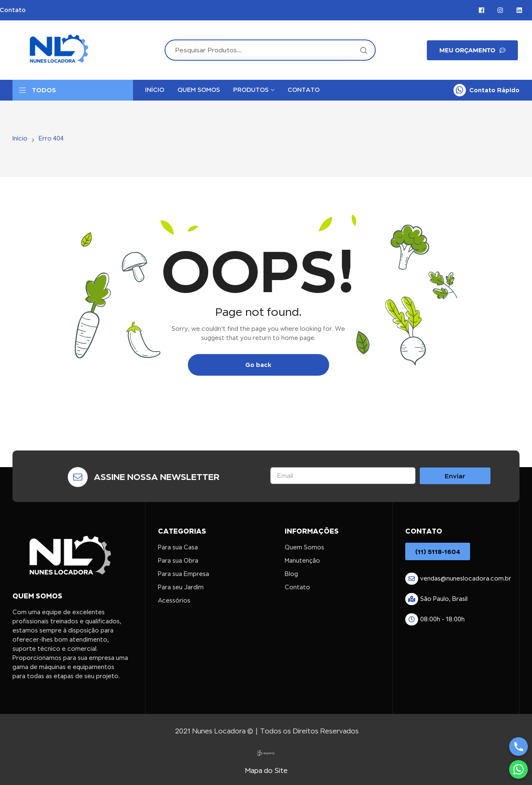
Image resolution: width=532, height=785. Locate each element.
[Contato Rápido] (460, 90)
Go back (258, 365)
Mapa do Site (266, 771)
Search (363, 50)
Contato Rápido (494, 90)
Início (20, 138)
